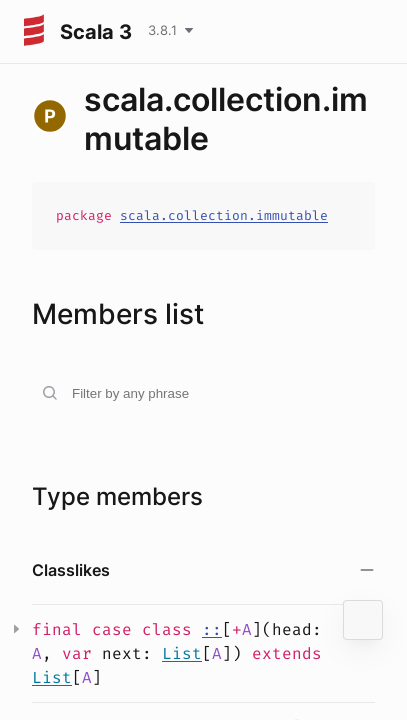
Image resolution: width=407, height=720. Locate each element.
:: (212, 629)
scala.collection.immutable (224, 215)
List (182, 653)
